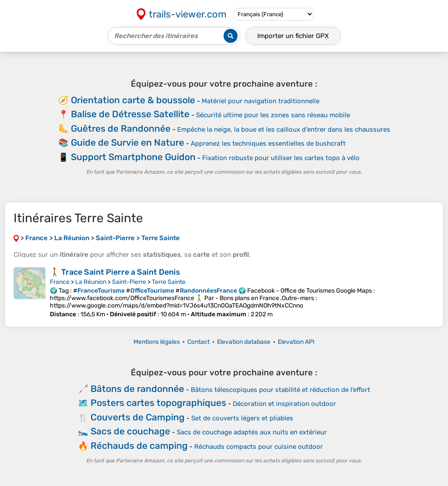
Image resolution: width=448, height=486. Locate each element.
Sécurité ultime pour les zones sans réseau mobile (273, 115)
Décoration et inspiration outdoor (284, 404)
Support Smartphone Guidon (133, 157)
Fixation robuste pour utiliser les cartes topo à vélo (281, 158)
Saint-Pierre (129, 282)
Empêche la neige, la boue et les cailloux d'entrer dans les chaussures (284, 129)
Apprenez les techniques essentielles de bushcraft (268, 143)
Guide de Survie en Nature (128, 142)
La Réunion (91, 282)
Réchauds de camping (139, 446)
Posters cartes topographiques (158, 403)
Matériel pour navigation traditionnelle (261, 101)
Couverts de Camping (138, 417)
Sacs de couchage (130, 431)
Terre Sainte (169, 282)
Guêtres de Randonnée (121, 128)
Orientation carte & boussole (133, 100)
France (60, 282)
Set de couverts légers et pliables (242, 418)
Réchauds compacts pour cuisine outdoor (259, 447)
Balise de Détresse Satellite (130, 114)
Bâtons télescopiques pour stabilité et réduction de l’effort (280, 390)
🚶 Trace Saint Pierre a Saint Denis (115, 272)
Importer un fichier (293, 36)
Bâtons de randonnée (137, 389)
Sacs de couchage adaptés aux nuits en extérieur (252, 432)
